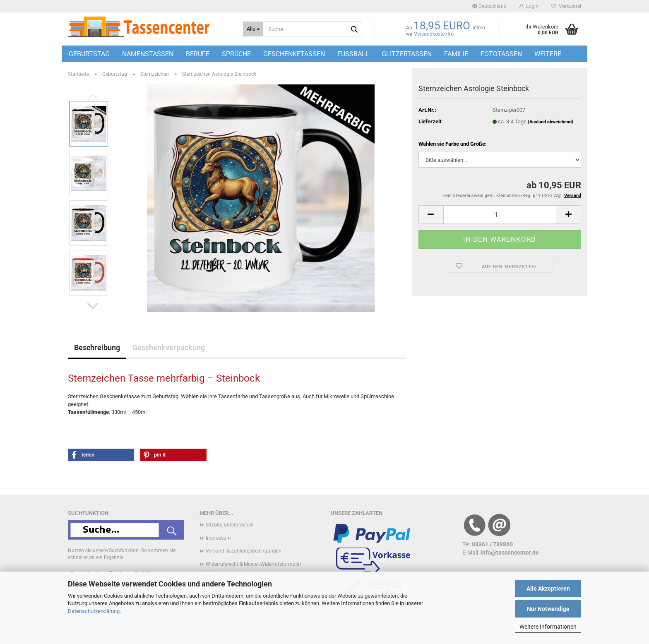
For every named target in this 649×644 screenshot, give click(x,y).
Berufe (198, 54)
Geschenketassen (294, 54)
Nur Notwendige (548, 609)
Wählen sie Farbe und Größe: (453, 144)
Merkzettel (566, 6)
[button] (489, 6)
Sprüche (236, 54)
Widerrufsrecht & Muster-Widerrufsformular (254, 564)
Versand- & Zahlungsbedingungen (244, 551)
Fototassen (501, 54)
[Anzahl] (500, 215)
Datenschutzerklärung (94, 611)
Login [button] (529, 6)
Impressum (218, 538)
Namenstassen (148, 54)
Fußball (353, 54)
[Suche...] (253, 29)
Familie (456, 54)
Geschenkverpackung (169, 347)
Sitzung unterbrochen (230, 525)
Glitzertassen (407, 54)
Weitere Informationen (548, 627)
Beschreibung (97, 347)
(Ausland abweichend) (550, 122)
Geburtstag (89, 54)
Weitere (548, 54)
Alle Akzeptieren (548, 589)
